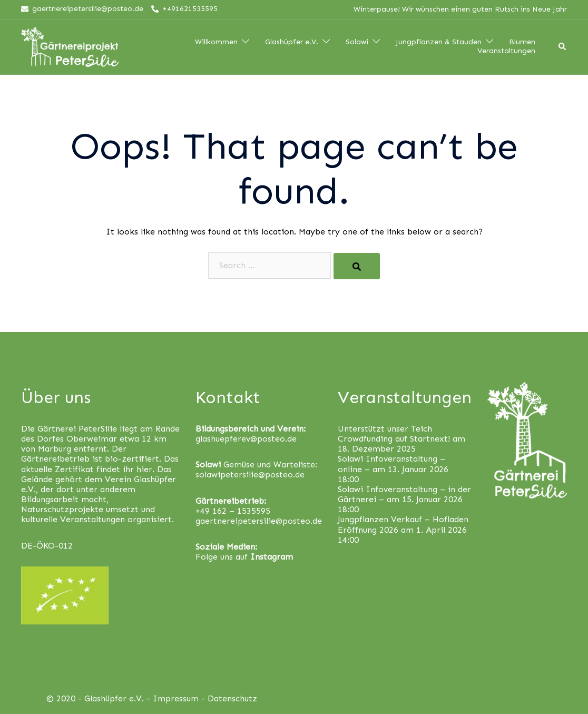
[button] (566, 15)
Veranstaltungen (506, 51)
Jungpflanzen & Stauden (439, 42)
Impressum (176, 698)
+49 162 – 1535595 (233, 511)
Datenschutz (232, 698)
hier (144, 469)
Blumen (522, 42)
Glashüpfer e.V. (292, 42)
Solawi (357, 42)
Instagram (272, 557)
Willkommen (216, 42)
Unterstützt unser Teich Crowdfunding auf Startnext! (394, 434)
